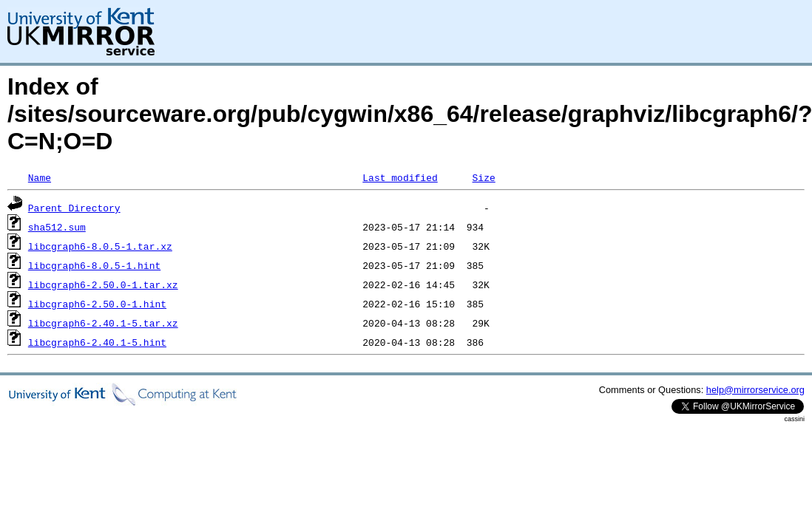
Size (483, 177)
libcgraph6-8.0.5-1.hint (94, 265)
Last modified (400, 177)
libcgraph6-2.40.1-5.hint (97, 342)
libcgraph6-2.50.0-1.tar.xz (103, 284)
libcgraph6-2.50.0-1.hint (97, 304)
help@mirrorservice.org (755, 390)
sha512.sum (57, 227)
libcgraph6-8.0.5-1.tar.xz (100, 246)
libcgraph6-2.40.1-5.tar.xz (103, 323)
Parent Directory (74, 208)
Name (40, 177)
